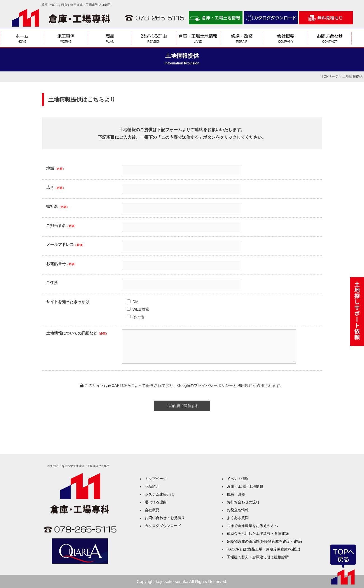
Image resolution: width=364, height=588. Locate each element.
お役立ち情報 (238, 510)
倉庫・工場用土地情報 (245, 486)
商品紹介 (152, 486)
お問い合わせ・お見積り (165, 518)
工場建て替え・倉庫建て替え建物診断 (258, 557)
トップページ (156, 479)
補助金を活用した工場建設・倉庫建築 (258, 534)
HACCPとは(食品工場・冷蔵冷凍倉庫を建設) (263, 549)
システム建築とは (159, 494)
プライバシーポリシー (213, 385)
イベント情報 (238, 479)
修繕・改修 (236, 494)
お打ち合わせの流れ (243, 502)
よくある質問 (238, 518)
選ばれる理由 (156, 502)
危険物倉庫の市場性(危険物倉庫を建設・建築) (264, 541)
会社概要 (152, 510)
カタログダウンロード (163, 526)
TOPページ (330, 76)
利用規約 (245, 385)
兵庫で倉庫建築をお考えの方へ (252, 526)
